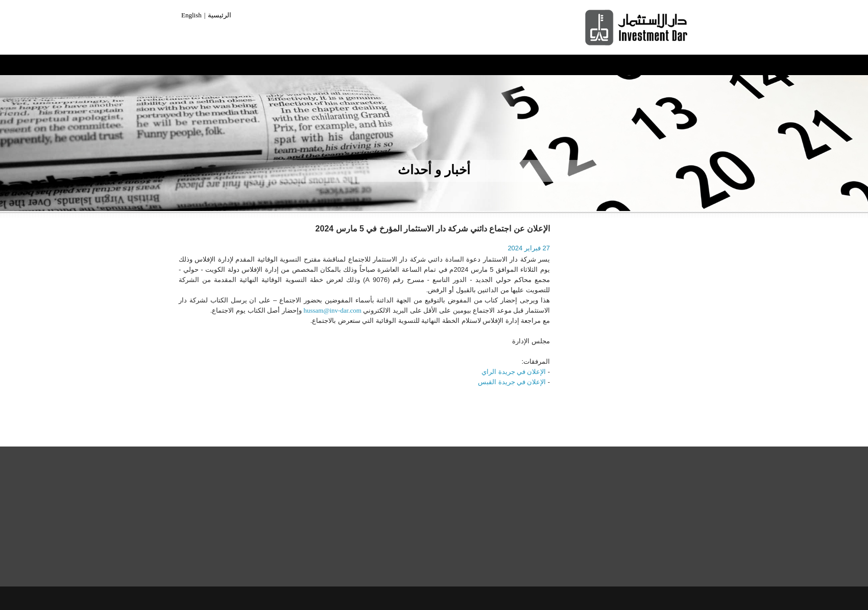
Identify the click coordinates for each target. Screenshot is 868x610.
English (191, 15)
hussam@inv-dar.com (332, 310)
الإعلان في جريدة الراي (514, 372)
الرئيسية (220, 15)
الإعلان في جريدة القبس (512, 382)
